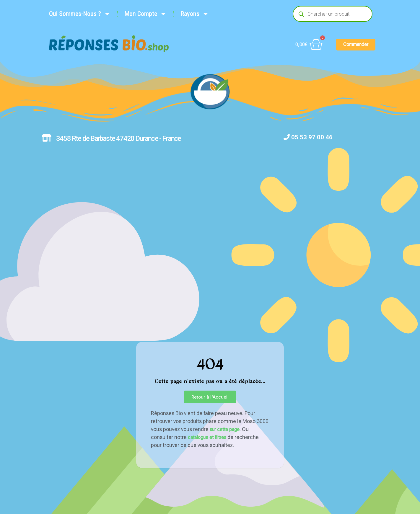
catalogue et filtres (207, 437)
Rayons (195, 14)
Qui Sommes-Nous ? (80, 14)
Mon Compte (146, 14)
